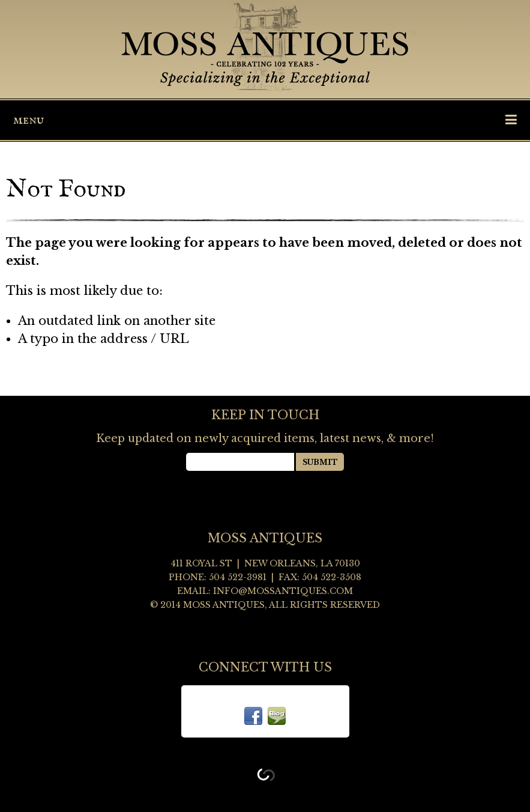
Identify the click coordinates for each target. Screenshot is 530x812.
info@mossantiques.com (283, 591)
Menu (265, 120)
